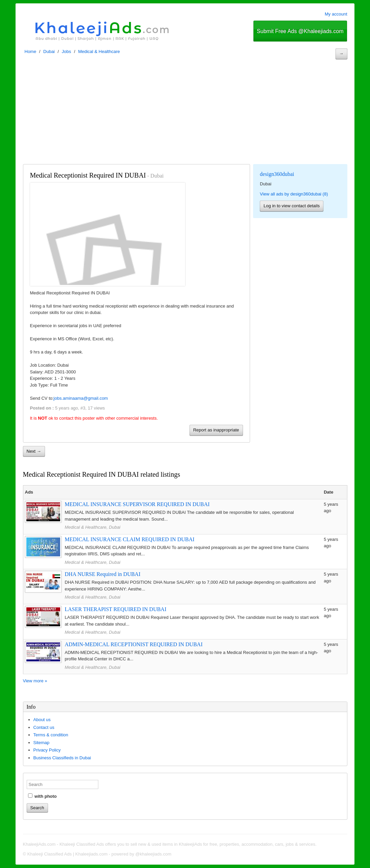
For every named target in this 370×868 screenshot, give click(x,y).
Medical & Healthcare (99, 51)
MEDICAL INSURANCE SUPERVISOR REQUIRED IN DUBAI (137, 504)
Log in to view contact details (292, 206)
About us (42, 720)
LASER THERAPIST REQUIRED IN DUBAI (116, 609)
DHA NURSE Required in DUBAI (103, 574)
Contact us (44, 727)
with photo (42, 796)
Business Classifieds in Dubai (62, 758)
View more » (35, 681)
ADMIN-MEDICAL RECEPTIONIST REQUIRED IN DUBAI (134, 644)
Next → (34, 451)
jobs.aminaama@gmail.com (81, 398)
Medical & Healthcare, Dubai (93, 527)
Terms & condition (51, 735)
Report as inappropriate (216, 430)
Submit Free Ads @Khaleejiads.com (300, 31)
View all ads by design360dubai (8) (294, 194)
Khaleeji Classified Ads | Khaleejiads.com (68, 854)
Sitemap (42, 743)
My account (336, 14)
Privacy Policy (47, 750)
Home (31, 51)
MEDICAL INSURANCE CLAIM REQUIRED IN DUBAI (130, 539)
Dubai (49, 51)
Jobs (66, 51)
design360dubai (277, 174)
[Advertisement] (185, 113)
